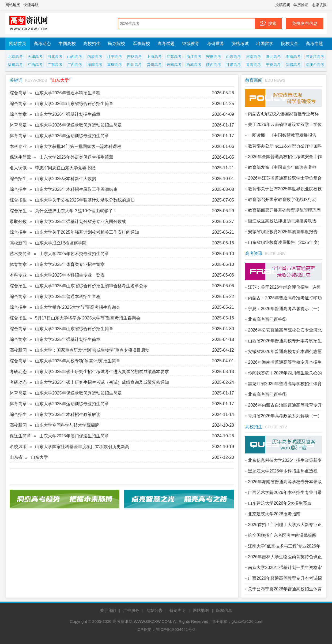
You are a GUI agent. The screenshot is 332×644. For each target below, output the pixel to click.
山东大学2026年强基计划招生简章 (68, 114)
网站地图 (13, 5)
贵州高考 (154, 65)
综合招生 (18, 179)
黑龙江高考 (315, 57)
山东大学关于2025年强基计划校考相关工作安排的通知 (87, 232)
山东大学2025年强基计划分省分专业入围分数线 (81, 222)
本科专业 (18, 146)
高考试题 (166, 44)
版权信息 (224, 610)
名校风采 (18, 447)
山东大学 (39, 457)
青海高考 (254, 65)
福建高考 (15, 65)
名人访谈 (18, 168)
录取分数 (18, 222)
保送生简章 (20, 157)
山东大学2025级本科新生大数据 (66, 179)
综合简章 (18, 93)
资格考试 (240, 44)
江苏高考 (174, 57)
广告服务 (131, 610)
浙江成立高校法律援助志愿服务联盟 (282, 221)
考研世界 (216, 44)
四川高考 (134, 65)
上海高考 (154, 57)
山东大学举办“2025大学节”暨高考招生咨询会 (78, 307)
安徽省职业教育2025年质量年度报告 (283, 232)
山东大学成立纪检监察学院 (61, 243)
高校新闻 (18, 243)
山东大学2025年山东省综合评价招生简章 (74, 329)
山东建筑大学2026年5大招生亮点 (280, 503)
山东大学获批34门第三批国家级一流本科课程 (78, 146)
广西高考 (75, 65)
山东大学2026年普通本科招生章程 (68, 93)
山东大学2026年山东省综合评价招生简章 (74, 104)
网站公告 (154, 610)
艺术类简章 (20, 254)
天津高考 (35, 57)
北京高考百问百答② (267, 319)
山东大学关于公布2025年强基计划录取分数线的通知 (85, 200)
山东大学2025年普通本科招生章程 (68, 297)
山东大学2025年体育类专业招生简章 (70, 264)
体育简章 (18, 125)
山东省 (16, 457)
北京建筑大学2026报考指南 (274, 514)
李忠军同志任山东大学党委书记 (65, 168)
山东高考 (233, 57)
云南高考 (174, 65)
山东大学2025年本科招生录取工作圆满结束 (76, 189)
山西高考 (75, 57)
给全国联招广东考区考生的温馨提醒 (282, 535)
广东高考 (55, 65)
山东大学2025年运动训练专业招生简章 (72, 404)
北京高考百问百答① (267, 394)
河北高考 (55, 57)
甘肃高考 (233, 65)
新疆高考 (293, 65)
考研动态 (18, 372)
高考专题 (314, 44)
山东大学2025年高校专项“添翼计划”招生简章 (78, 361)
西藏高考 (194, 65)
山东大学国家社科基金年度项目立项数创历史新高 (82, 447)
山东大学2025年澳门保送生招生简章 (74, 436)
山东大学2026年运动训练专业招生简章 (72, 136)
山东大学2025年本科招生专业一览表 (70, 275)
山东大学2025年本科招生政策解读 (68, 414)
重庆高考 (115, 65)
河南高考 (254, 57)
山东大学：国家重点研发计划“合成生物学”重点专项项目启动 (92, 350)
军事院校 (141, 44)
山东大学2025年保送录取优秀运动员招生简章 (78, 393)
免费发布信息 (305, 23)
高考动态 (42, 44)
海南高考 (95, 65)
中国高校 (67, 44)
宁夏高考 (273, 65)
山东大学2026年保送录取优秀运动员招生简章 (78, 125)
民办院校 (116, 44)
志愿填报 (319, 5)
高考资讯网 (122, 621)
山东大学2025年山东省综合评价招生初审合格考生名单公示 (91, 286)
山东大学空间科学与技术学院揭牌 (67, 425)
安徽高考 (214, 57)
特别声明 (178, 610)
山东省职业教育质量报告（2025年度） (285, 242)
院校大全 (290, 44)
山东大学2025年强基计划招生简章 (68, 339)
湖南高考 (293, 57)
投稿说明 (283, 5)
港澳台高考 (315, 65)
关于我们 (108, 610)
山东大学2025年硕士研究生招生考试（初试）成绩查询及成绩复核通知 (102, 382)
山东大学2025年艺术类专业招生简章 (74, 254)
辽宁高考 (115, 57)
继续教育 (191, 44)
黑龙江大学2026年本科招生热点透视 (283, 471)
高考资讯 (254, 253)
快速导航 (31, 5)
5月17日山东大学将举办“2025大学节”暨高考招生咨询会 (88, 318)
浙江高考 (194, 57)
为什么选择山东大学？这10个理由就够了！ (76, 211)
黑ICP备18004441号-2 (175, 629)
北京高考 (15, 57)
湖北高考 (273, 57)
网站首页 (18, 44)
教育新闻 (254, 80)
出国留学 (265, 44)
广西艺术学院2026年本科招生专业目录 (285, 492)
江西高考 (35, 65)
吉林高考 (134, 57)
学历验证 (301, 5)
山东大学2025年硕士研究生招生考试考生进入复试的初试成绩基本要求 (102, 372)
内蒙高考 (95, 57)
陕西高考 (214, 65)
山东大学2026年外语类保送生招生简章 (76, 157)
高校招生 (92, 44)
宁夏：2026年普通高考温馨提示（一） (285, 309)
